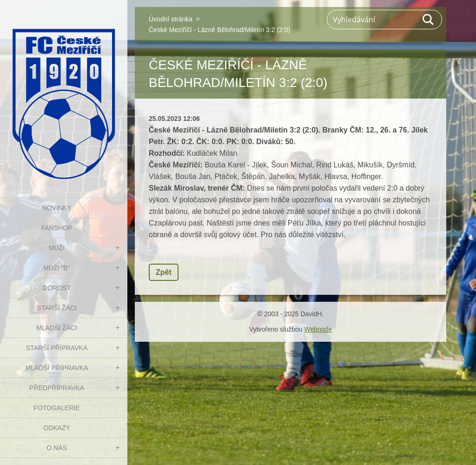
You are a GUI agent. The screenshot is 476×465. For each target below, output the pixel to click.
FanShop (57, 228)
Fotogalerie (56, 408)
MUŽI (57, 248)
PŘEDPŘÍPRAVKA (57, 388)
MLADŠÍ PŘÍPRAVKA (56, 368)
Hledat (429, 20)
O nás (57, 448)
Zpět (164, 272)
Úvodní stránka (171, 19)
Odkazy (57, 428)
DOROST (57, 288)
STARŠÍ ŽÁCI (56, 308)
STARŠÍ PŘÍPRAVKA (57, 348)
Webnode (318, 329)
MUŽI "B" (56, 268)
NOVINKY (56, 208)
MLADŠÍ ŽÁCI (57, 328)
